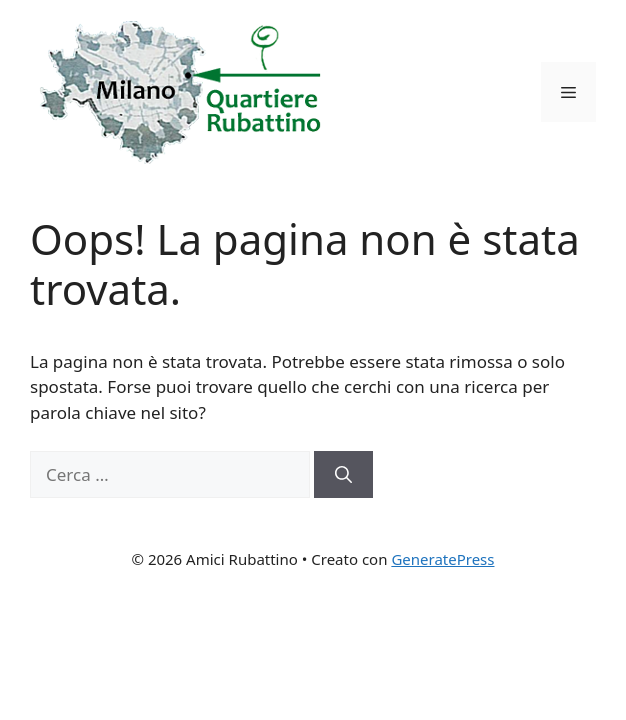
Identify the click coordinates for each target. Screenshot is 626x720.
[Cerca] (343, 475)
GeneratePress (442, 559)
